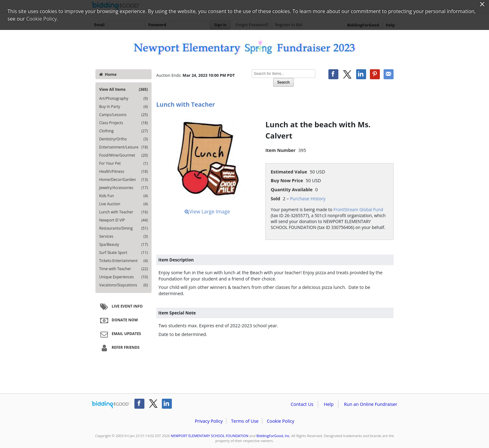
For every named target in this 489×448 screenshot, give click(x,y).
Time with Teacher (123, 269)
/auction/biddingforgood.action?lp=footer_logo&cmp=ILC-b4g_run (111, 405)
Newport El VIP (123, 220)
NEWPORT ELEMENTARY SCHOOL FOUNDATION (210, 436)
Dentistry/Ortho (123, 139)
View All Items (123, 90)
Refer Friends (119, 348)
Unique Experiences (123, 277)
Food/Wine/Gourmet (123, 155)
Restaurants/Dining (123, 228)
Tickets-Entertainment (123, 261)
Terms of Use (245, 421)
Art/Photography (123, 99)
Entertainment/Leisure (123, 147)
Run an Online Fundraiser (371, 404)
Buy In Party (123, 107)
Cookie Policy (280, 421)
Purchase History (308, 199)
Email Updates (120, 334)
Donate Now (118, 320)
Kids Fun (123, 196)
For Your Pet (123, 163)
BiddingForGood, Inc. (273, 436)
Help (329, 404)
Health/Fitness (123, 172)
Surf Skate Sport (123, 253)
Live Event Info (121, 307)
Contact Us (302, 404)
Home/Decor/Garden (123, 180)
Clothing (123, 131)
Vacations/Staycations (123, 285)
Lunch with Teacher (123, 212)
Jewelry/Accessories (123, 188)
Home (108, 74)
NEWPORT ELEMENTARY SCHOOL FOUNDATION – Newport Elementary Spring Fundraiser (244, 47)
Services (123, 236)
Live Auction (123, 204)
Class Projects (123, 123)
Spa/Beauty (123, 245)
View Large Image (207, 212)
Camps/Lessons (123, 115)
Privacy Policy (209, 421)
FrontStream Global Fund (358, 209)
